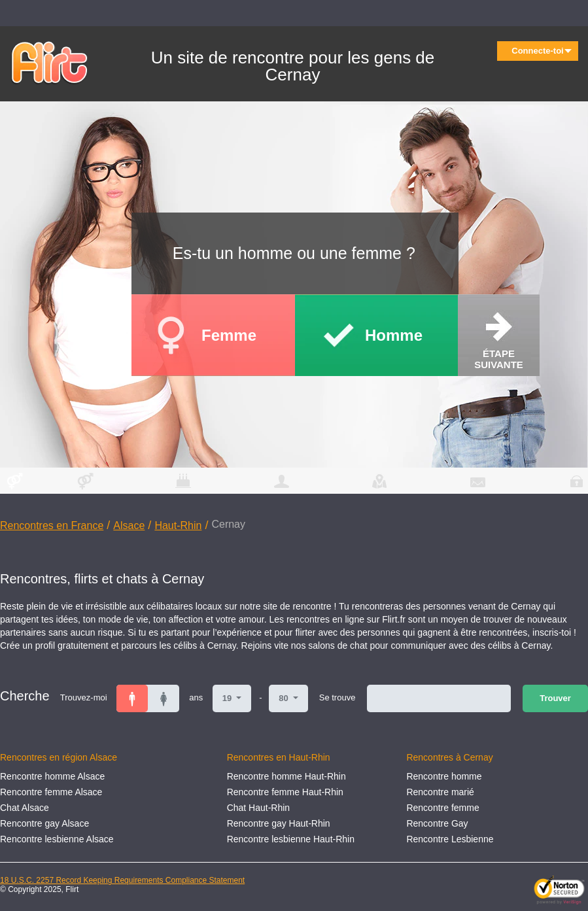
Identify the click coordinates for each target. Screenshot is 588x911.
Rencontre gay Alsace (44, 823)
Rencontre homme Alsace (52, 776)
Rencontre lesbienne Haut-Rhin (291, 839)
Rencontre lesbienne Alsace (57, 839)
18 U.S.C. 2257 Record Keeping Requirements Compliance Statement (122, 880)
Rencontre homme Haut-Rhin (286, 776)
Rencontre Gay (437, 823)
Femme (229, 335)
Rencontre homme (444, 776)
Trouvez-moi (84, 697)
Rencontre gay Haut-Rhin (279, 823)
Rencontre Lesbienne (450, 839)
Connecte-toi (542, 51)
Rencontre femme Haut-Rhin (285, 792)
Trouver (555, 698)
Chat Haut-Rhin (259, 808)
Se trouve (337, 697)
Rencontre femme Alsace (51, 792)
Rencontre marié (440, 792)
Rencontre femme (442, 808)
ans (196, 697)
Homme (394, 335)
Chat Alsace (25, 808)
